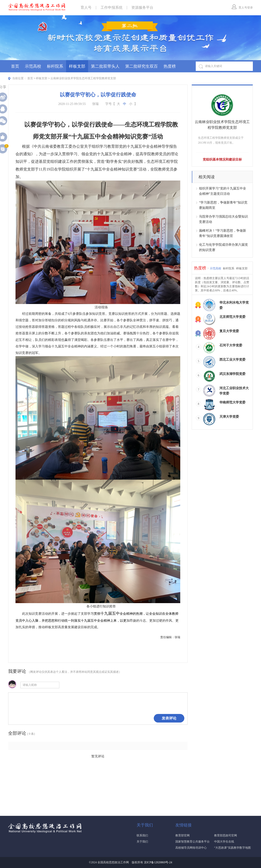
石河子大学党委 (231, 345)
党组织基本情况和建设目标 (222, 159)
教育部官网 (182, 836)
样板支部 (77, 66)
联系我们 (142, 836)
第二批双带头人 (105, 66)
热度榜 (170, 66)
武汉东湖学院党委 (232, 374)
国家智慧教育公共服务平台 (192, 842)
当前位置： (19, 78)
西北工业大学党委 (232, 360)
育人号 (86, 8)
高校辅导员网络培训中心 (191, 848)
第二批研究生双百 (142, 66)
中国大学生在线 (224, 842)
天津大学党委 (229, 417)
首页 (15, 66)
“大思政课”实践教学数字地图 (232, 848)
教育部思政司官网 (226, 836)
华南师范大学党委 (232, 402)
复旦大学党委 (229, 331)
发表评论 (169, 718)
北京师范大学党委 (232, 317)
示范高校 (33, 66)
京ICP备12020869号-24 (158, 862)
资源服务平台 (142, 8)
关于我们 (142, 842)
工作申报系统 (112, 8)
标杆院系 (55, 66)
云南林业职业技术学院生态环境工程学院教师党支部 (83, 78)
